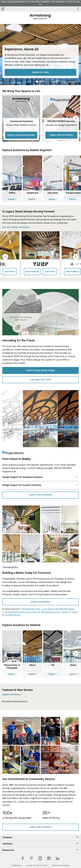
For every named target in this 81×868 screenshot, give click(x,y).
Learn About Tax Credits (40, 380)
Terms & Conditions (61, 865)
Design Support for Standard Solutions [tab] (22, 477)
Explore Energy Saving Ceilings (41, 370)
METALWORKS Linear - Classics (55, 612)
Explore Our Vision (40, 72)
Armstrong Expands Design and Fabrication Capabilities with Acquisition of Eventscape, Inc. (41, 3)
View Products (32, 272)
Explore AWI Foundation (41, 827)
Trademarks (16, 865)
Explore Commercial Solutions (21, 135)
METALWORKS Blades (65, 609)
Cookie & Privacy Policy (37, 865)
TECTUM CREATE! (13, 615)
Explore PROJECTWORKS (61, 135)
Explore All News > (12, 694)
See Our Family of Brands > (17, 227)
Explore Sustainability (41, 602)
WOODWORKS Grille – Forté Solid (37, 609)
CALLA (75, 612)
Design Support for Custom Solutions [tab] (22, 485)
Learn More (10, 272)
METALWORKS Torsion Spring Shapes (21, 612)
